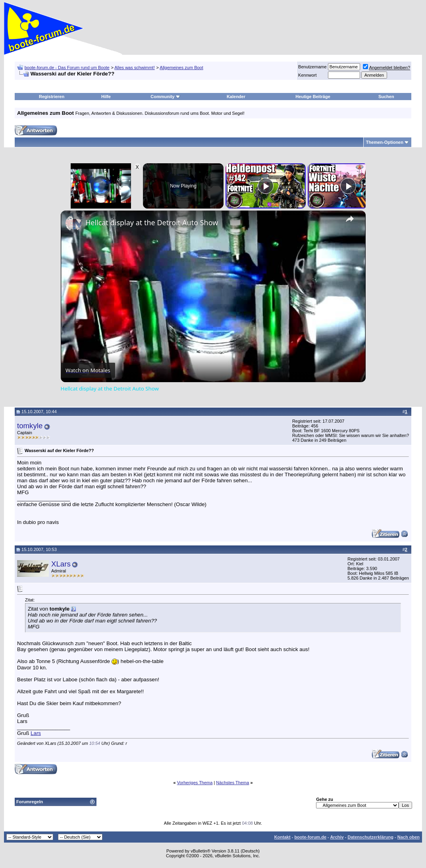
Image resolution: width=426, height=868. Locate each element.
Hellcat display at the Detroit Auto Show (152, 222)
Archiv (337, 837)
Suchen (386, 97)
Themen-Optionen (385, 142)
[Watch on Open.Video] (88, 370)
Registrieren (52, 97)
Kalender (236, 97)
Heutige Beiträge (313, 97)
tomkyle (30, 426)
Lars (36, 733)
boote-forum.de (310, 837)
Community (165, 97)
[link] (73, 223)
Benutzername (312, 67)
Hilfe (106, 97)
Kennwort (307, 75)
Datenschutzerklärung (370, 837)
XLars (61, 564)
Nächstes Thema (232, 783)
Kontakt (282, 837)
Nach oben (409, 837)
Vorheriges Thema (195, 783)
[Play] (266, 186)
